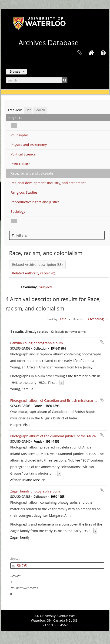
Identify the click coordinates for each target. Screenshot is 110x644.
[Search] (37, 80)
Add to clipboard (102, 342)
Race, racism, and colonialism (34, 173)
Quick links (103, 53)
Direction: (79, 319)
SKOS (19, 566)
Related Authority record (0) (34, 273)
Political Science (23, 154)
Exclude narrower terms (68, 332)
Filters (19, 235)
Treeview (15, 110)
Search (40, 110)
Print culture (20, 164)
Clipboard (80, 53)
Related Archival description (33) (37, 265)
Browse (15, 71)
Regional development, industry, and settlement (48, 183)
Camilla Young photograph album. (37, 343)
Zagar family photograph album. (35, 491)
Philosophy (19, 135)
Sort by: (53, 319)
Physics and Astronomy (29, 145)
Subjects (46, 287)
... (14, 126)
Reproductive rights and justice (35, 202)
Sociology (18, 211)
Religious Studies (24, 192)
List (28, 110)
